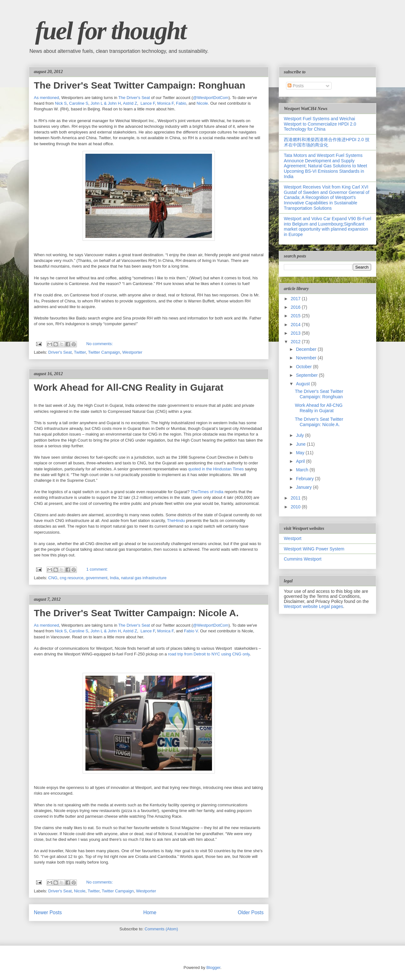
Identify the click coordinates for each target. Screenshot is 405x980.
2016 (296, 307)
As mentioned (47, 98)
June (301, 444)
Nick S (61, 103)
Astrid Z (130, 103)
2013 (296, 333)
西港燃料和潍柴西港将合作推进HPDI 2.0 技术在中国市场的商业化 (327, 142)
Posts (296, 86)
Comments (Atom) (161, 929)
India (114, 578)
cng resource (72, 578)
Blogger (213, 968)
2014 (296, 325)
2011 (296, 498)
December (307, 349)
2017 (296, 299)
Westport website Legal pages (313, 606)
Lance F (148, 103)
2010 (296, 507)
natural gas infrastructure (144, 578)
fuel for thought (111, 31)
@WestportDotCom (211, 98)
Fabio (181, 103)
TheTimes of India (207, 492)
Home (150, 912)
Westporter (132, 352)
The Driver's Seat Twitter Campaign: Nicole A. (136, 613)
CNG (53, 578)
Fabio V (191, 631)
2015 (296, 316)
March (303, 470)
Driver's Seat (60, 352)
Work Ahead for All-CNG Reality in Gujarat (129, 387)
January (304, 487)
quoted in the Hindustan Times (216, 469)
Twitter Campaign (104, 352)
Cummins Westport (303, 559)
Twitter (80, 352)
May (301, 453)
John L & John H (106, 103)
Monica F (165, 103)
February (305, 479)
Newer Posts (48, 912)
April (301, 461)
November (307, 358)
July (300, 435)
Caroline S (79, 103)
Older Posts (251, 912)
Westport (293, 538)
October (304, 367)
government (97, 578)
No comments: (100, 344)
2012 (296, 342)
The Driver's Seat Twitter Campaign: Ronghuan (140, 85)
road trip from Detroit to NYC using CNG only (209, 654)
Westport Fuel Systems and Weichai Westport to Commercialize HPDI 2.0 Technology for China (320, 124)
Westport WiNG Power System (314, 549)
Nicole (202, 103)
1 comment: (97, 569)
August (303, 384)
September (307, 375)
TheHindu (176, 521)
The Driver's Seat (134, 98)
